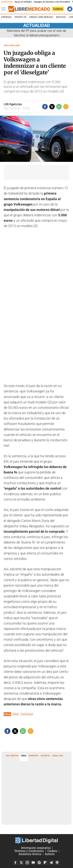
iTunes (57, 863)
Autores (50, 854)
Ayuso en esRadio (23, 2)
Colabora (58, 9)
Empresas (6, 17)
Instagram (27, 863)
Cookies (52, 851)
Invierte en (20, 17)
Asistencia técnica (30, 854)
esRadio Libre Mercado (41, 17)
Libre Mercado (12, 45)
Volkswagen (27, 714)
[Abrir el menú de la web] (4, 9)
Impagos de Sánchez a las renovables (52, 2)
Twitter (21, 863)
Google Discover (39, 863)
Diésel (16, 714)
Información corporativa (36, 848)
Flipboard (45, 863)
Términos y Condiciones (29, 851)
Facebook (15, 863)
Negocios (61, 17)
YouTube (33, 863)
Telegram (51, 863)
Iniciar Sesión (70, 9)
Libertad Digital (36, 840)
